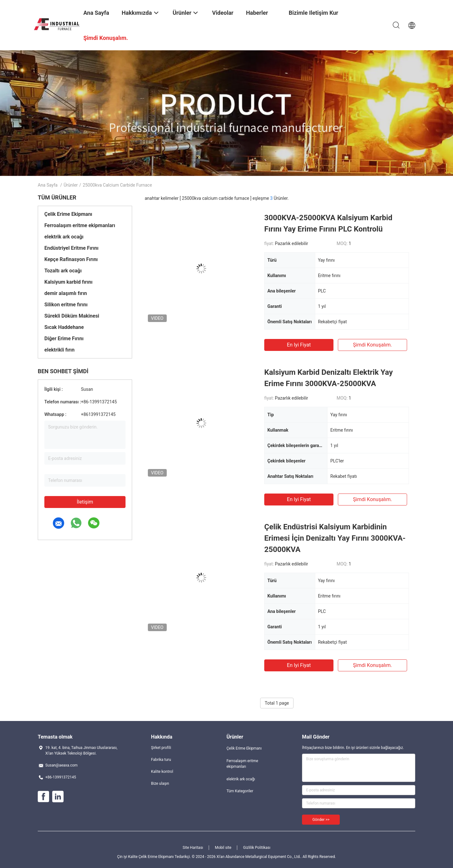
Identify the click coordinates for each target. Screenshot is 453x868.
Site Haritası (193, 848)
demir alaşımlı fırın (66, 293)
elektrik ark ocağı (64, 237)
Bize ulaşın (160, 783)
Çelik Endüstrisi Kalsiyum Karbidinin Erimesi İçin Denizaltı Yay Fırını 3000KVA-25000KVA (335, 538)
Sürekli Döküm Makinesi (72, 316)
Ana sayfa (48, 185)
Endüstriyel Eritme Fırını (71, 248)
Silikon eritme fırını (66, 305)
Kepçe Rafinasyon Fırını (71, 259)
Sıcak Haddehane (64, 327)
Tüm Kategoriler (240, 791)
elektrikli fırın (59, 350)
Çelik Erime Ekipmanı (68, 214)
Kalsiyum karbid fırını (68, 282)
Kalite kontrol (162, 772)
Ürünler (71, 185)
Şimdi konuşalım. (372, 345)
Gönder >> (321, 820)
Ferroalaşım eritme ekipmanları (80, 225)
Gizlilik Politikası (257, 848)
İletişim (85, 502)
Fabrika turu (161, 760)
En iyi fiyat (299, 345)
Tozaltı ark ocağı (63, 271)
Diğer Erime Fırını (64, 338)
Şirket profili (161, 748)
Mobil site (223, 848)
